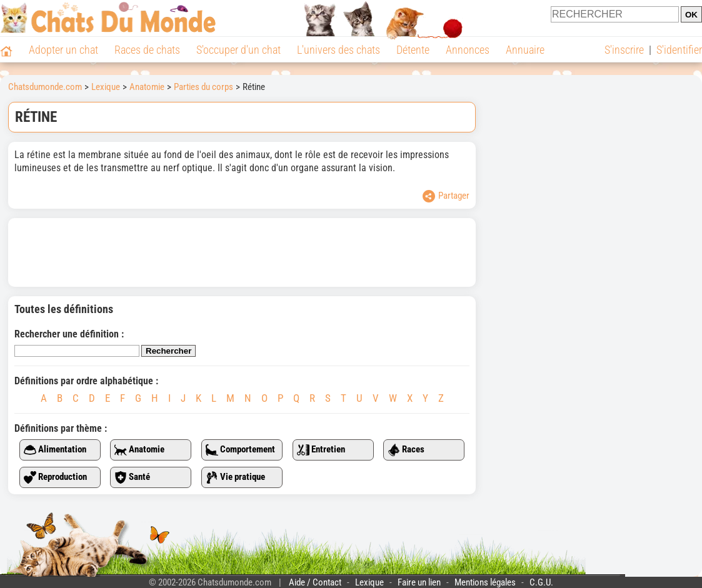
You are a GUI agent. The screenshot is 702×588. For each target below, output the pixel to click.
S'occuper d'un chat (238, 50)
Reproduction (55, 477)
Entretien (321, 450)
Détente (413, 50)
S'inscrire (624, 50)
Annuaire (525, 50)
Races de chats (147, 50)
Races (406, 450)
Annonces (468, 50)
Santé (132, 477)
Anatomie (139, 450)
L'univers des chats (338, 50)
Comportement (240, 450)
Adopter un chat (63, 50)
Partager (446, 196)
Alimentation (55, 450)
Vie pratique (235, 477)
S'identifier (679, 50)
